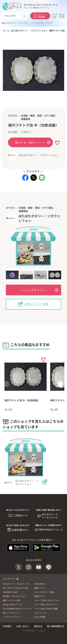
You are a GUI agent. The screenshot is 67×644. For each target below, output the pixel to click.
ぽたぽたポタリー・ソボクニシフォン (39, 155)
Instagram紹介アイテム (13, 604)
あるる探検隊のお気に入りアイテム (17, 609)
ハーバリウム (38, 23)
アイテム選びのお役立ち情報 (46, 609)
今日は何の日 (40, 584)
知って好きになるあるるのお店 (15, 588)
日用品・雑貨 (28, 116)
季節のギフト (40, 596)
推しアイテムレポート (12, 613)
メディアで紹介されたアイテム (47, 600)
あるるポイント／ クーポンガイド (51, 516)
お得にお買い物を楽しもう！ (49, 510)
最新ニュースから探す (12, 600)
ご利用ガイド (20, 515)
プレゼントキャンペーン (13, 617)
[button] (7, 384)
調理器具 (26, 119)
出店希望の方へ (20, 530)
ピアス (49, 23)
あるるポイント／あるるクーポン (16, 584)
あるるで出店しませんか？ (18, 525)
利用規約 (7, 626)
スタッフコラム (41, 613)
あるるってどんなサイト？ (18, 510)
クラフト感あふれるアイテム (46, 604)
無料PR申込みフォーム (51, 530)
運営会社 (38, 626)
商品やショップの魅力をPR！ (49, 525)
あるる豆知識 (40, 617)
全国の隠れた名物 (10, 592)
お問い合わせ (23, 626)
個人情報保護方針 (56, 626)
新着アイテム (40, 588)
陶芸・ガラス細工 (46, 116)
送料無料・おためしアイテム (14, 596)
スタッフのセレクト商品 (44, 592)
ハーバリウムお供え (23, 23)
